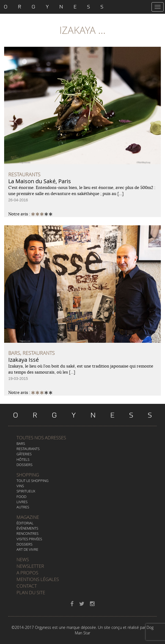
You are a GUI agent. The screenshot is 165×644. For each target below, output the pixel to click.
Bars (21, 443)
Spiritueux (26, 491)
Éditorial (25, 523)
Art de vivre (27, 549)
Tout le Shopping (32, 481)
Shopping (28, 475)
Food (21, 497)
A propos (27, 573)
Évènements (27, 528)
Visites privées (29, 539)
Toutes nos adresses (41, 438)
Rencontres (28, 533)
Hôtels (23, 459)
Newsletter (30, 566)
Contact (27, 586)
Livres (22, 502)
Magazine (28, 517)
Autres (23, 507)
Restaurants (28, 449)
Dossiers (24, 465)
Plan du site (31, 592)
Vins (20, 486)
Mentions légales (38, 579)
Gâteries (24, 454)
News (23, 559)
